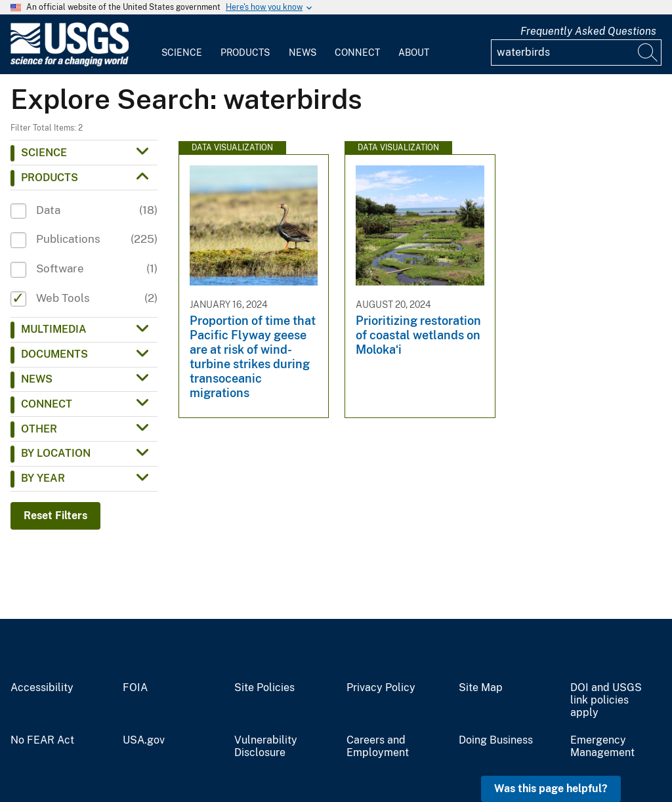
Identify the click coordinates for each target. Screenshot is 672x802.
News (303, 53)
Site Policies (264, 688)
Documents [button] (54, 354)
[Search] (648, 53)
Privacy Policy (381, 688)
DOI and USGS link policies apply (606, 700)
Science (182, 53)
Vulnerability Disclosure (266, 747)
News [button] (37, 379)
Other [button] (39, 429)
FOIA (135, 688)
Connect (357, 53)
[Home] (70, 63)
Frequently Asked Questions (588, 31)
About (414, 53)
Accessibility (42, 688)
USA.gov (144, 740)
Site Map (481, 688)
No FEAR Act (42, 740)
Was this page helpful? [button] (551, 789)
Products (245, 53)
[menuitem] (182, 45)
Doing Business (496, 740)
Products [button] (50, 178)
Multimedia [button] (54, 329)
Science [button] (44, 153)
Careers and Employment (378, 747)
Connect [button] (47, 404)
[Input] (576, 53)
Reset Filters (55, 516)
